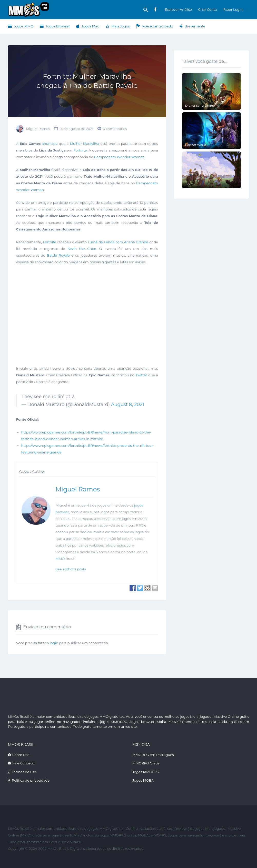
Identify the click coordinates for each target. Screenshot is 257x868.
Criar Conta (208, 9)
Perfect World (196, 145)
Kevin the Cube (82, 249)
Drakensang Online (200, 105)
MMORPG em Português (153, 755)
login (54, 643)
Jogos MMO (23, 26)
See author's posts (71, 569)
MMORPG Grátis (146, 763)
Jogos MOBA (143, 780)
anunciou (50, 144)
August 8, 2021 (128, 405)
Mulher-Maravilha (84, 144)
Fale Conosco (23, 763)
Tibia (189, 184)
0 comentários (115, 129)
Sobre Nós (21, 755)
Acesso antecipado (157, 26)
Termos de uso (24, 772)
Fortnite (80, 150)
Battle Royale (58, 255)
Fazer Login (233, 9)
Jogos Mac (90, 26)
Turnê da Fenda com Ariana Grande (118, 242)
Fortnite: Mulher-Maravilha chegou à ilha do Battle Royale (87, 81)
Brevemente (195, 26)
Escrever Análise (178, 9)
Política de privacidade (31, 780)
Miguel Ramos (38, 129)
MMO (60, 559)
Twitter (141, 375)
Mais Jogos (120, 26)
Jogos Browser (58, 26)
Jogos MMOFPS (146, 772)
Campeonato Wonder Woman (119, 157)
